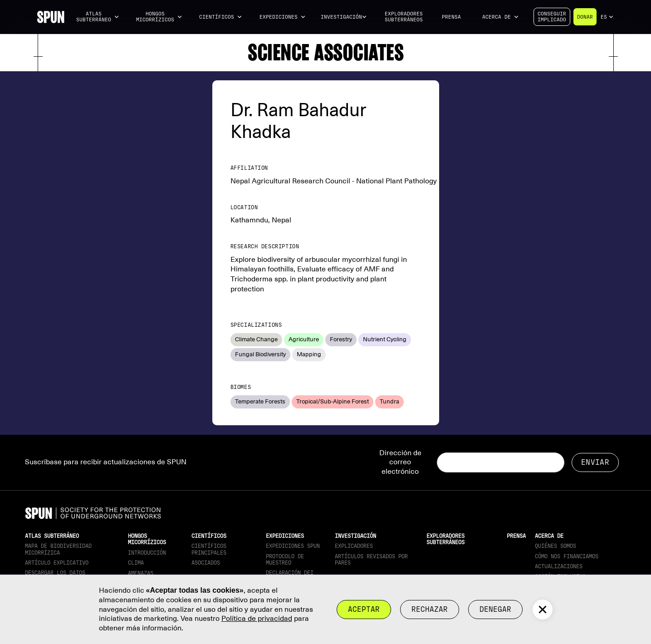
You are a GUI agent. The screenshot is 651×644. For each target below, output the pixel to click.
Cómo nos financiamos (567, 556)
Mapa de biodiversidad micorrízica (58, 549)
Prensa (451, 17)
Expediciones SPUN (293, 546)
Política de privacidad (257, 619)
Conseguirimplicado (552, 17)
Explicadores (354, 546)
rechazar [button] (430, 609)
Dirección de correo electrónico (400, 462)
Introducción (147, 553)
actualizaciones (559, 566)
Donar (585, 17)
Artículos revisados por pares (371, 560)
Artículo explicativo (57, 563)
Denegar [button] (495, 609)
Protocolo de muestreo (285, 560)
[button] (98, 17)
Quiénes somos (556, 546)
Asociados (206, 563)
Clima (136, 563)
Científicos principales (209, 549)
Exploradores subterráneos (404, 17)
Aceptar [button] (364, 609)
